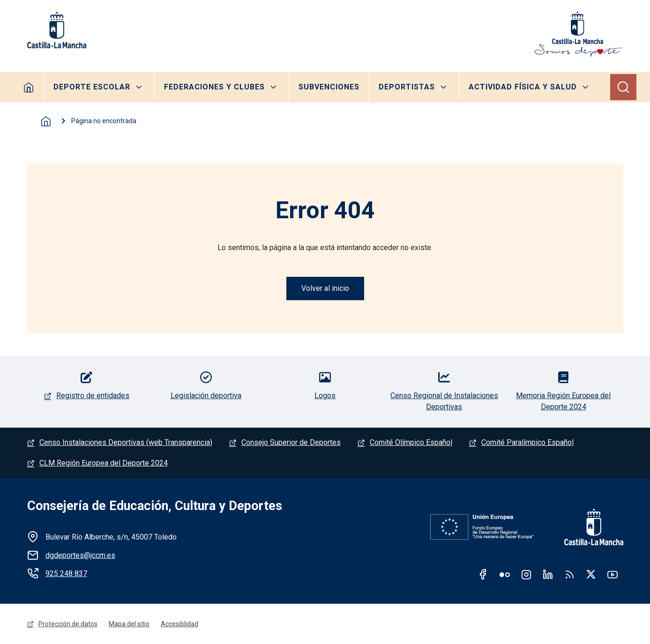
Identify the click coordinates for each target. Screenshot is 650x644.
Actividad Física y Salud (523, 87)
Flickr (505, 574)
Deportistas (407, 87)
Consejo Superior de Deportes (291, 442)
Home (29, 87)
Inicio (46, 121)
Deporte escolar (92, 87)
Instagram (526, 574)
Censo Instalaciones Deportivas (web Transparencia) (126, 442)
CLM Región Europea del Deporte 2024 (104, 463)
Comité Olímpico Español (411, 442)
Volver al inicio (325, 288)
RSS (569, 574)
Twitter (591, 574)
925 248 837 (66, 574)
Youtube (613, 574)
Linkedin (548, 574)
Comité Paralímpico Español (527, 442)
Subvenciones (329, 87)
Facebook (483, 574)
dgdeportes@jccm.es (80, 555)
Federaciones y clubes (214, 87)
